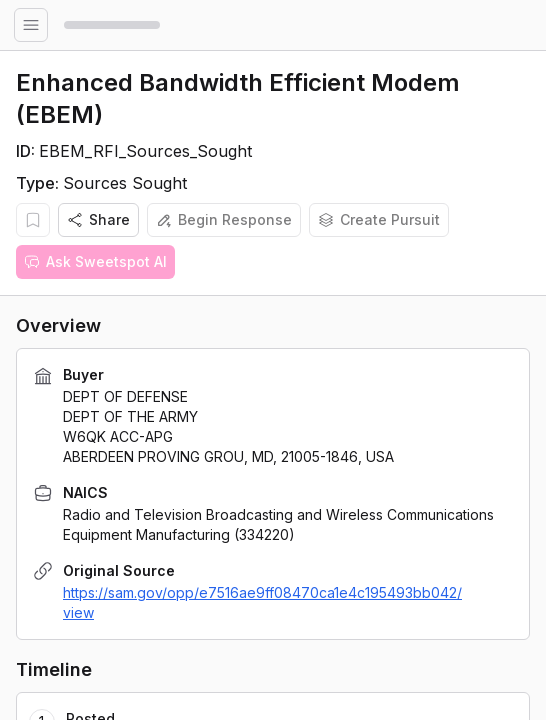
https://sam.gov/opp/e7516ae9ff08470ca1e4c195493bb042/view (262, 602)
